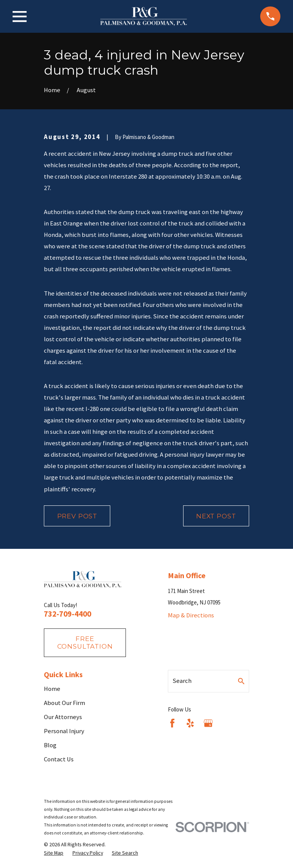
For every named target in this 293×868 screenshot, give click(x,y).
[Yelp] (190, 723)
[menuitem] (54, 853)
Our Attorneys (63, 717)
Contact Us (59, 759)
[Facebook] (172, 723)
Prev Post (77, 516)
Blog (50, 745)
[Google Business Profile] (208, 723)
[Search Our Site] (241, 681)
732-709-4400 (68, 614)
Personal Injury (64, 731)
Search (182, 681)
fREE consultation (85, 643)
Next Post (216, 516)
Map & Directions (191, 615)
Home (52, 689)
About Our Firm (64, 703)
